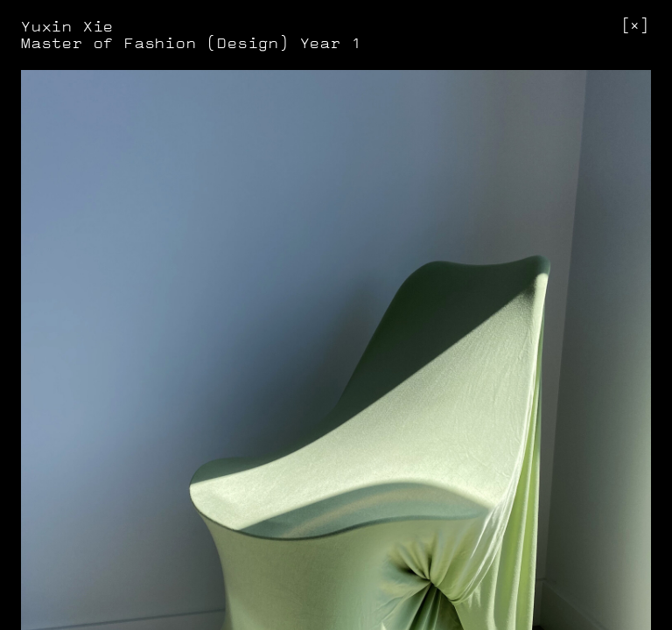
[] (636, 26)
